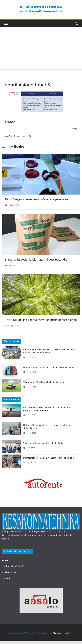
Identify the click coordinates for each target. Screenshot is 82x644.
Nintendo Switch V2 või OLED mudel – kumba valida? (49, 367)
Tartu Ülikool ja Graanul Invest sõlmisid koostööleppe (41, 320)
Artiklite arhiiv (9, 572)
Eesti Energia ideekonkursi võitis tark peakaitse (37, 199)
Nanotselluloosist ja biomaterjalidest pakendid (36, 259)
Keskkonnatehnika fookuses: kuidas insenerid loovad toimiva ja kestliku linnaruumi (49, 351)
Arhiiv (5, 560)
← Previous (9, 122)
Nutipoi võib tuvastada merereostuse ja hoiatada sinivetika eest (47, 427)
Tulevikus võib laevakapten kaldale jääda (43, 443)
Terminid (7, 578)
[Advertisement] (41, 48)
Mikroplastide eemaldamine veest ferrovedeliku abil (48, 458)
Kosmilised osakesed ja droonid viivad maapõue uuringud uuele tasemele (46, 409)
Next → (76, 129)
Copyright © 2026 (18, 633)
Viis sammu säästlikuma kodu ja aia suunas (44, 382)
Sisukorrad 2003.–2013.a (14, 566)
